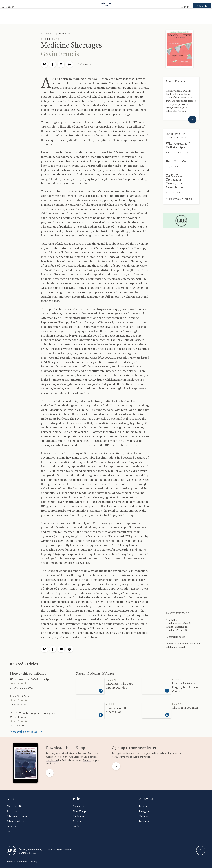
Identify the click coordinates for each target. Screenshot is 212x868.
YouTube (144, 816)
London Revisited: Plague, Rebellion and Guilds (186, 687)
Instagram (144, 811)
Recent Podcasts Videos (95, 674)
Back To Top (201, 850)
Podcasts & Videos (105, 20)
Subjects (69, 20)
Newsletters (159, 20)
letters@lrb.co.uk (175, 637)
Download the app (65, 748)
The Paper (51, 20)
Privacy (33, 862)
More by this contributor (28, 674)
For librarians (79, 816)
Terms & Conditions (17, 862)
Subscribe (196, 7)
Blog (83, 20)
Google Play (52, 760)
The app (79, 811)
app (84, 754)
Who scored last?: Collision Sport (31, 680)
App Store (74, 757)
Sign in (179, 7)
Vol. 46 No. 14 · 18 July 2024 (57, 34)
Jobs (9, 831)
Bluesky (143, 807)
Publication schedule (17, 816)
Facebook (144, 821)
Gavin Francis (60, 54)
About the (14, 807)
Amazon (87, 760)
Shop (142, 20)
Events (129, 20)
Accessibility (79, 821)
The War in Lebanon (185, 708)
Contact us (79, 807)
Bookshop (12, 826)
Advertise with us (15, 821)
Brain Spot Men (177, 162)
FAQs (76, 826)
